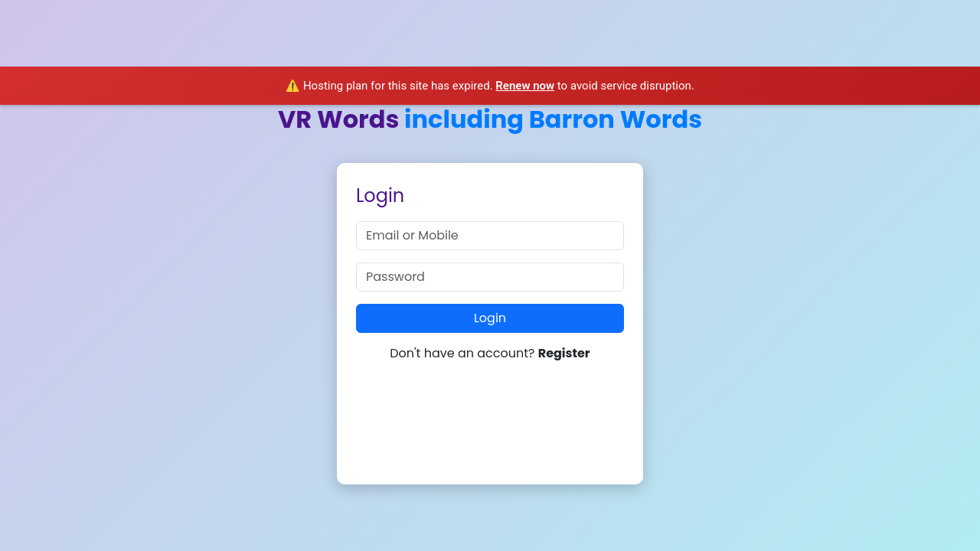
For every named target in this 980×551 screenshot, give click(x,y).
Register (564, 353)
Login (490, 318)
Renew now (525, 86)
